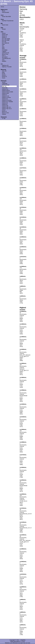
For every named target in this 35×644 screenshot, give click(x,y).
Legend (4, 51)
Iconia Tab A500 (6, 17)
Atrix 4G (4, 71)
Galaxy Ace (5, 89)
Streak (4, 29)
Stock (3, 11)
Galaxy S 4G (6, 96)
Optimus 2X (5, 65)
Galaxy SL (5, 104)
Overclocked (5, 12)
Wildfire (4, 61)
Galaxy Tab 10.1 (6, 107)
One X (4, 56)
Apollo (4, 82)
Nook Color (5, 25)
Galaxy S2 (5, 99)
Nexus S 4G (5, 113)
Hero (3, 49)
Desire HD (5, 35)
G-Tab (4, 118)
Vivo (3, 60)
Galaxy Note (5, 93)
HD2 (3, 47)
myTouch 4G (5, 53)
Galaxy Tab (5, 106)
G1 (3, 46)
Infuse (4, 110)
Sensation (5, 57)
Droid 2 (4, 75)
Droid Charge (6, 85)
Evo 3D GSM (6, 40)
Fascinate (5, 88)
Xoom (4, 78)
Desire (4, 33)
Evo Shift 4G (5, 43)
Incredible (5, 50)
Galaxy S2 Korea (7, 100)
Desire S (4, 36)
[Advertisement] (27, 34)
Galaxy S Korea (6, 97)
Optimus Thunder (7, 67)
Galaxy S (4, 95)
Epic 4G (4, 86)
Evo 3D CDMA (6, 39)
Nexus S (4, 111)
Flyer (3, 44)
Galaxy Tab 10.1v (7, 109)
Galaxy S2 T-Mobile (7, 102)
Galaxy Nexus (6, 90)
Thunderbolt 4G (6, 58)
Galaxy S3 (5, 103)
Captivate (5, 83)
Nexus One (5, 54)
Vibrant (4, 114)
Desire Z (4, 37)
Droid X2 (4, 77)
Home (2, 7)
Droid (3, 74)
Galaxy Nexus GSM (7, 92)
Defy (3, 72)
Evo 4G (4, 42)
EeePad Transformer (8, 21)
